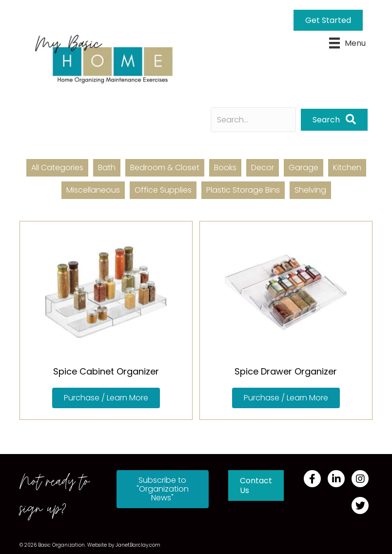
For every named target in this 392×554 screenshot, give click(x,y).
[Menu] (347, 43)
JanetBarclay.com (138, 545)
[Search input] (253, 120)
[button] (334, 120)
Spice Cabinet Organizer (106, 371)
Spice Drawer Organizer (286, 371)
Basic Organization (61, 545)
